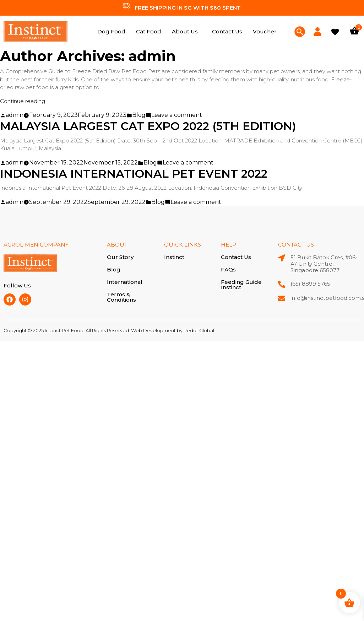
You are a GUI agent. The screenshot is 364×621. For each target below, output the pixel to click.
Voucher (265, 31)
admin (15, 115)
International (125, 282)
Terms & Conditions (121, 297)
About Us (185, 31)
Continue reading (23, 101)
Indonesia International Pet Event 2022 (135, 174)
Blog (139, 115)
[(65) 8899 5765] (282, 284)
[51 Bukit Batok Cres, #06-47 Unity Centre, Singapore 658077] (282, 258)
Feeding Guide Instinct (241, 284)
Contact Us (227, 31)
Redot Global (199, 330)
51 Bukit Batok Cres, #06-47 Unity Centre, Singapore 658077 (324, 264)
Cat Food (149, 31)
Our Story (120, 257)
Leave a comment (177, 115)
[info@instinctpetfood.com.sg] (282, 298)
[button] (187, 31)
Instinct (174, 257)
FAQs (228, 269)
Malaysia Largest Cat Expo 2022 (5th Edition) (150, 126)
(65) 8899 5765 (310, 284)
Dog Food (111, 31)
